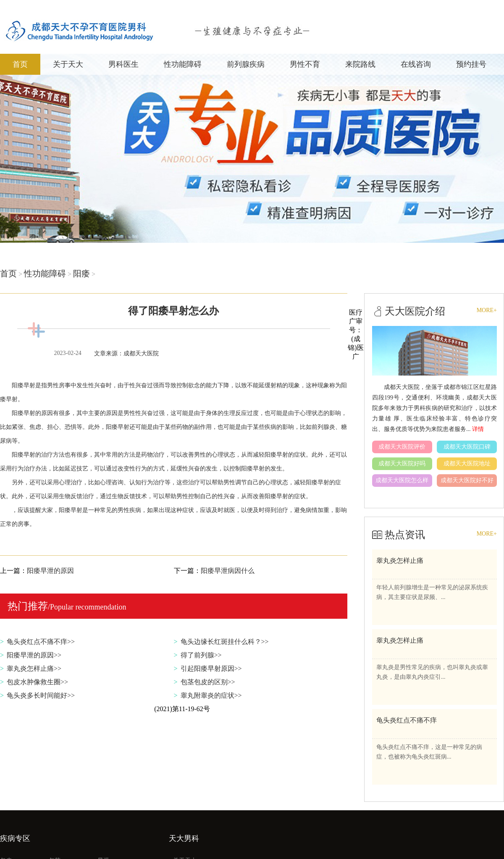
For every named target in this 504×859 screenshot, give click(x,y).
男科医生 (123, 64)
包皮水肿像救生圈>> (37, 682)
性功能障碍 (183, 64)
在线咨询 (416, 64)
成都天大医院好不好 (467, 480)
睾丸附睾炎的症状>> (211, 695)
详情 (478, 429)
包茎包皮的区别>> (208, 682)
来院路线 (360, 64)
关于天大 (68, 64)
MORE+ (487, 310)
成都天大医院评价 (402, 447)
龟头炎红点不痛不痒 (407, 720)
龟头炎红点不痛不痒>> (41, 642)
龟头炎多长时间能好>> (41, 695)
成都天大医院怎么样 (402, 480)
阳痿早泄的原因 (50, 571)
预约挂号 (471, 64)
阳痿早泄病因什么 (228, 571)
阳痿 (81, 273)
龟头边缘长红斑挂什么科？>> (225, 642)
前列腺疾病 (246, 64)
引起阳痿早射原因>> (211, 669)
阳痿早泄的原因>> (34, 655)
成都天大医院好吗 (402, 464)
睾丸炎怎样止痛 (400, 561)
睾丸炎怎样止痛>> (34, 669)
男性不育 (305, 64)
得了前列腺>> (201, 655)
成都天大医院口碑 (467, 447)
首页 (20, 64)
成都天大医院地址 (467, 464)
